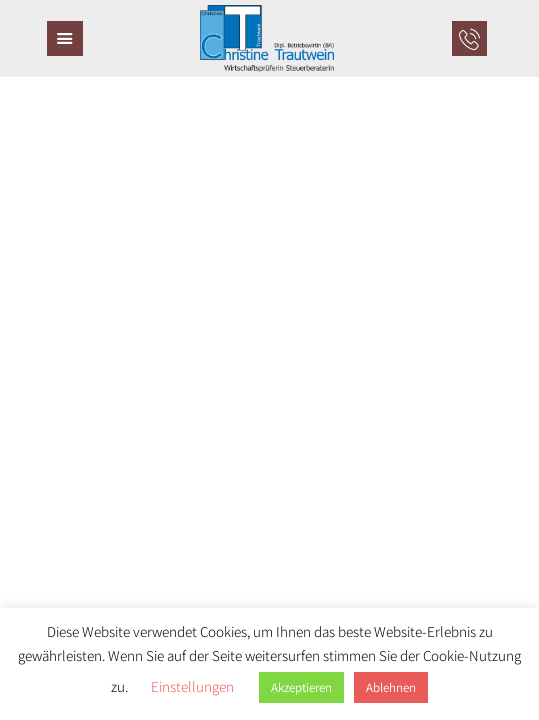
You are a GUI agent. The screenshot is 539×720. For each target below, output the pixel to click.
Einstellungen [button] (192, 686)
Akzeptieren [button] (301, 687)
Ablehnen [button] (391, 687)
